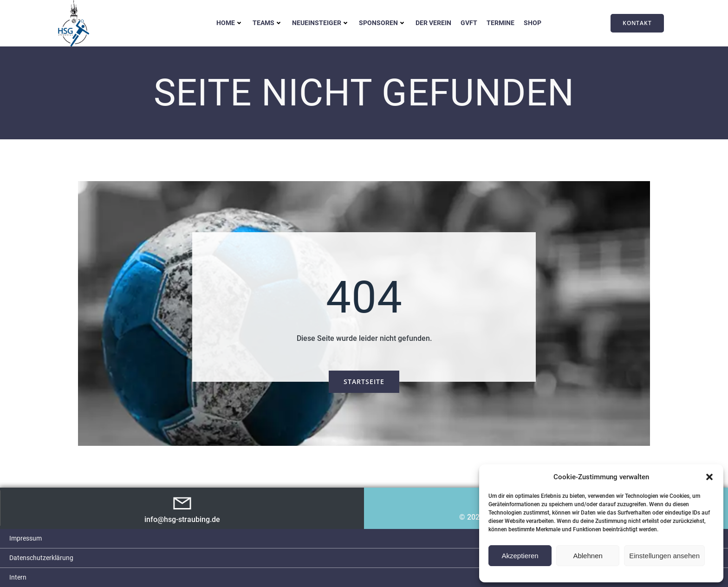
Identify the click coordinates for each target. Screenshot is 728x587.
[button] (709, 477)
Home (230, 23)
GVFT (469, 23)
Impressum (26, 538)
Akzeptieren (520, 556)
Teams (268, 23)
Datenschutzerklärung (41, 558)
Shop (533, 23)
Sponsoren (383, 23)
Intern (18, 577)
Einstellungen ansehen (664, 556)
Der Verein (433, 23)
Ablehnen (588, 556)
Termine (500, 23)
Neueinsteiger (321, 23)
